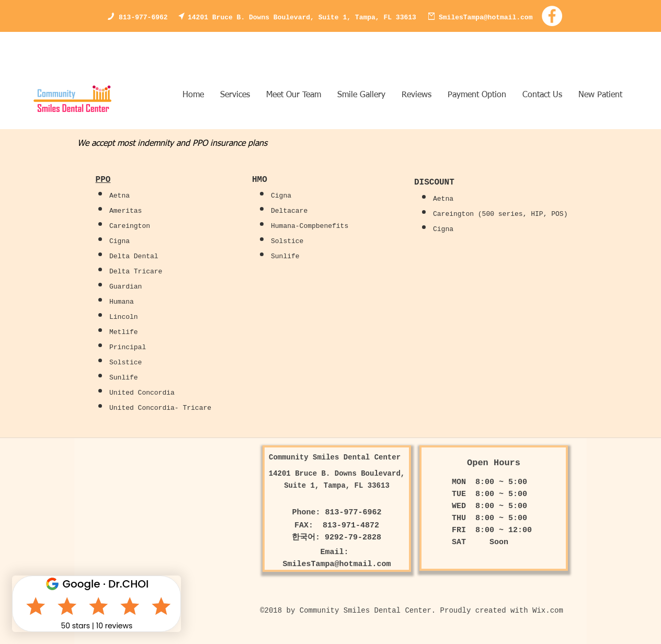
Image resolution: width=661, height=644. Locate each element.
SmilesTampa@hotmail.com (486, 18)
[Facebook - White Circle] (552, 16)
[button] (361, 95)
